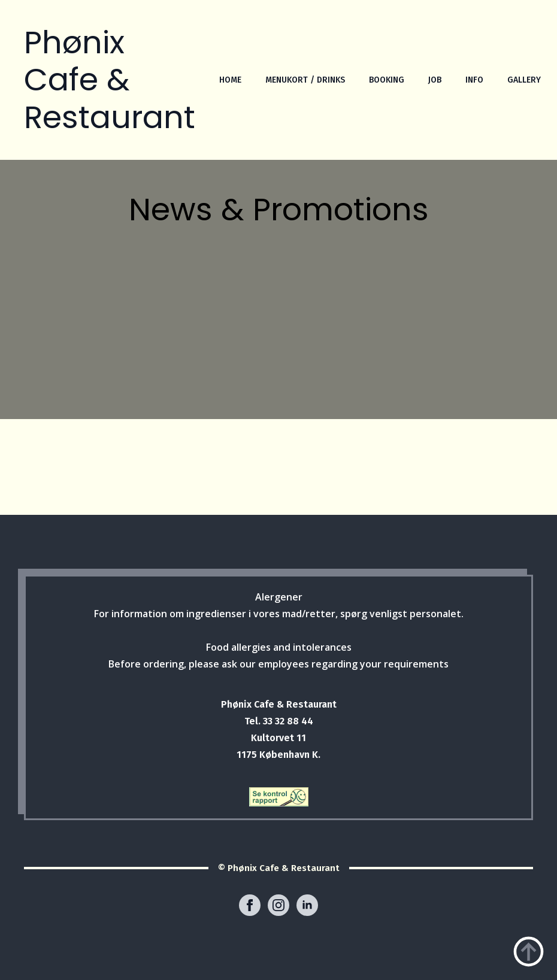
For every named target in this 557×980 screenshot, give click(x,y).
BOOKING (387, 80)
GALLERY (524, 80)
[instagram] (278, 905)
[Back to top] (529, 952)
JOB (435, 80)
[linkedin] (307, 905)
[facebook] (250, 905)
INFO (474, 80)
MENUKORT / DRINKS (305, 80)
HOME (230, 80)
